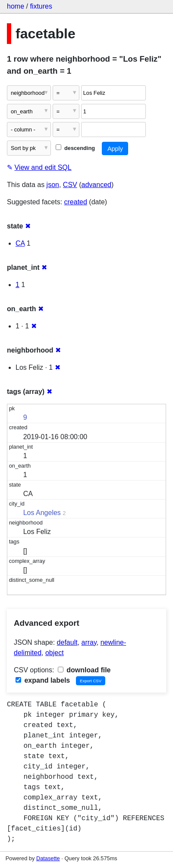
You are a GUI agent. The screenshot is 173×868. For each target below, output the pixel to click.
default (67, 642)
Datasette (48, 858)
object (55, 653)
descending (75, 148)
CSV (70, 185)
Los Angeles (42, 513)
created (76, 202)
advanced (96, 185)
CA (20, 243)
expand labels (43, 680)
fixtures (41, 6)
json (53, 185)
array (89, 642)
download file (84, 670)
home (16, 6)
